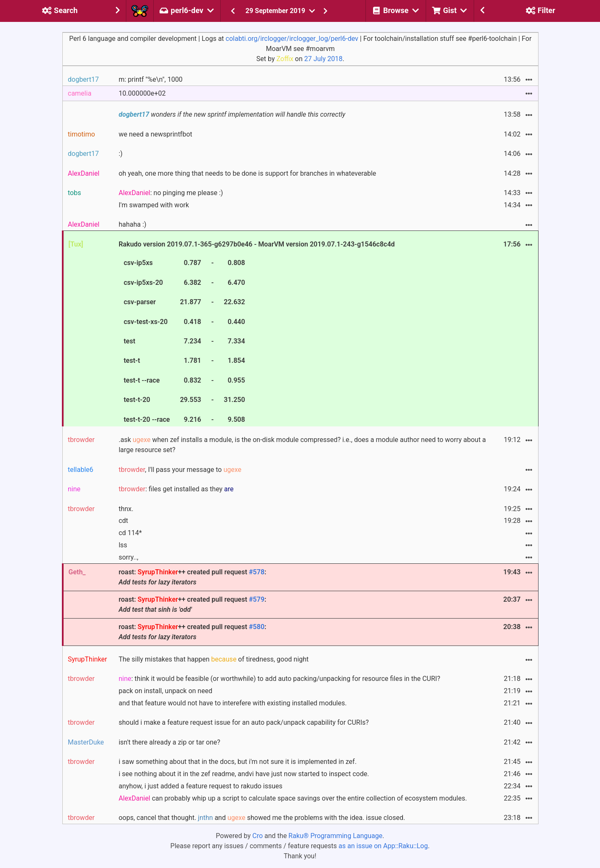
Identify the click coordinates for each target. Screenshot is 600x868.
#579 (257, 599)
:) (121, 154)
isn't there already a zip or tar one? (169, 742)
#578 (257, 572)
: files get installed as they (176, 489)
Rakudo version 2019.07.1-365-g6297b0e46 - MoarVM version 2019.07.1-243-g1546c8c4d (257, 333)
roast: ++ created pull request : (193, 577)
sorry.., (129, 557)
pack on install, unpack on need (165, 691)
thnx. (126, 509)
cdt (124, 521)
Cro (257, 836)
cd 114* (130, 533)
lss (123, 545)
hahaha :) (133, 224)
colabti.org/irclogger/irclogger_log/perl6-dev (292, 39)
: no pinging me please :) (171, 193)
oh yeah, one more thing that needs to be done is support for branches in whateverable (248, 173)
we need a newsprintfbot (156, 134)
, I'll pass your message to (180, 470)
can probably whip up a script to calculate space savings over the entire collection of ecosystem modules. (293, 798)
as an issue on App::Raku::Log (383, 846)
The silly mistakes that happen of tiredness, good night (214, 659)
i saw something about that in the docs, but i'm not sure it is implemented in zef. (238, 762)
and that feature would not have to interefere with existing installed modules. (233, 703)
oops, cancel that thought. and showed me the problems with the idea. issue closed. (262, 818)
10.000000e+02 (142, 93)
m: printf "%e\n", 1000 (151, 79)
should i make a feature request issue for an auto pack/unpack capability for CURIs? (244, 722)
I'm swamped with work (154, 205)
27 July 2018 (323, 59)
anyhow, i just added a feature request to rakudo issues (201, 786)
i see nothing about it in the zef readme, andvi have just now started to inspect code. (244, 774)
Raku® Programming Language (335, 836)
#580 (257, 627)
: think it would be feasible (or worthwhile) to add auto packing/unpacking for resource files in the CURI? (280, 679)
